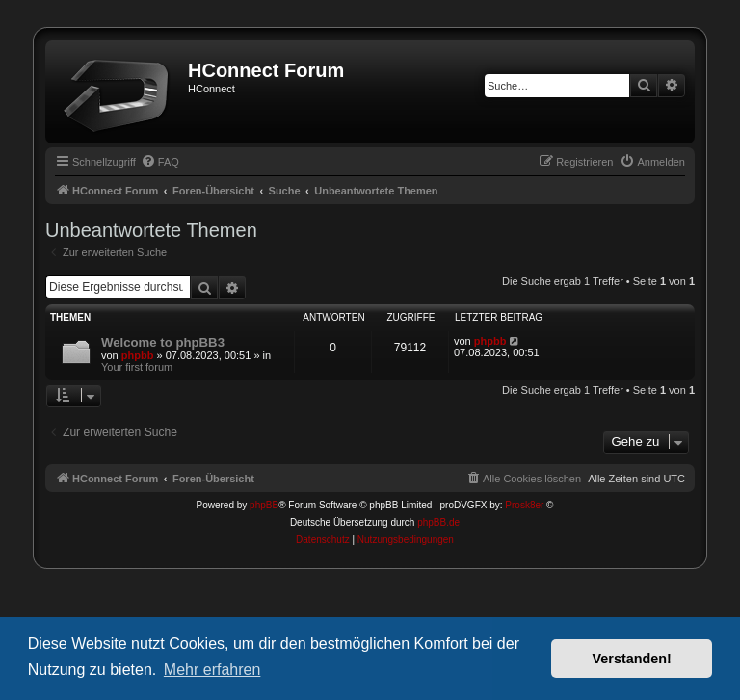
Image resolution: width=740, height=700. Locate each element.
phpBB (264, 505)
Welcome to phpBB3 (163, 342)
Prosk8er (524, 505)
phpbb (138, 355)
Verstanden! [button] (632, 659)
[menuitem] (160, 162)
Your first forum (137, 367)
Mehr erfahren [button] (212, 670)
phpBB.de (438, 522)
